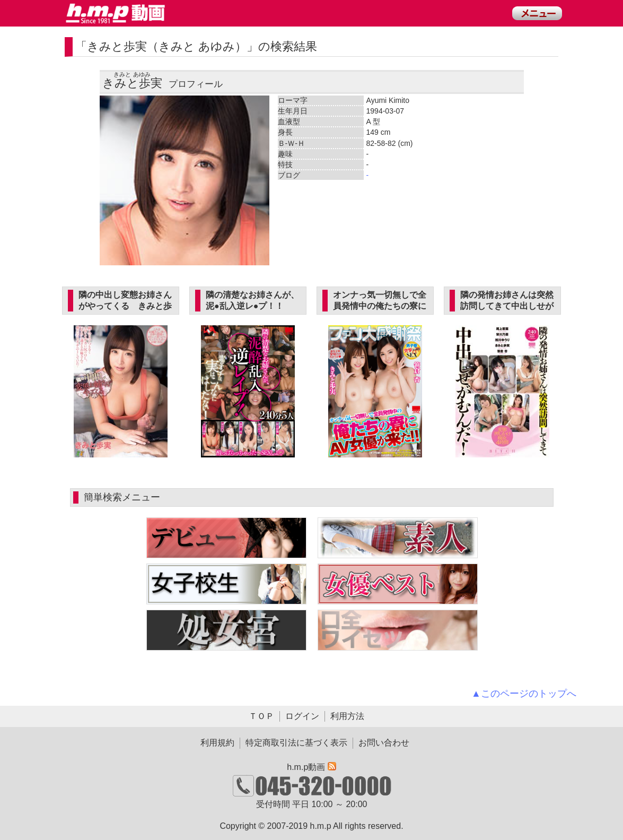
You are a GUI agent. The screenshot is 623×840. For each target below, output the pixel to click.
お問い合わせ (384, 743)
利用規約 (217, 743)
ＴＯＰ (261, 716)
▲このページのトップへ (524, 694)
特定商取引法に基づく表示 (296, 743)
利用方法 (347, 716)
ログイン (302, 716)
